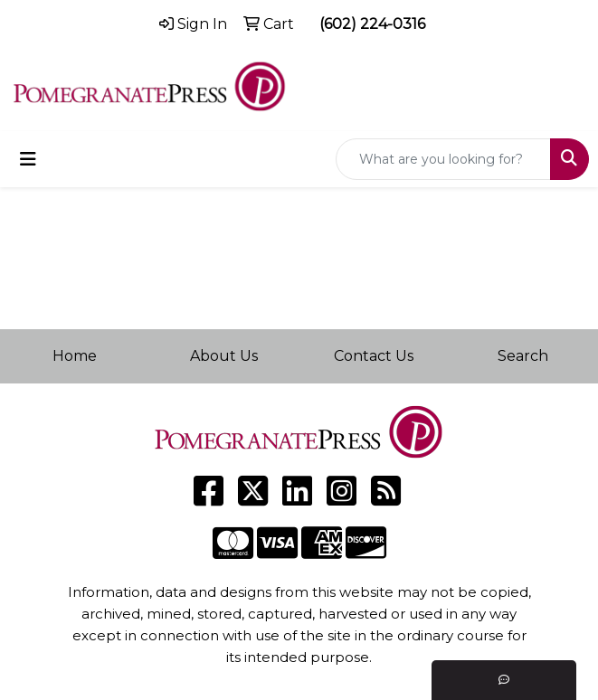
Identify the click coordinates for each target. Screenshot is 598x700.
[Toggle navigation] (28, 159)
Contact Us (374, 356)
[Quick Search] (443, 159)
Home (75, 356)
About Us (224, 356)
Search (523, 356)
